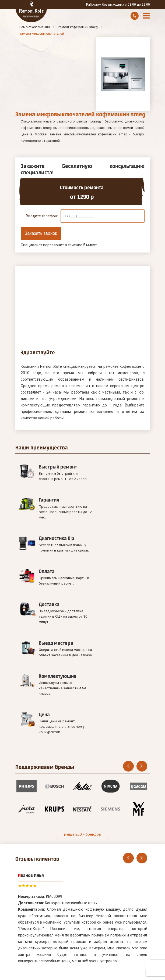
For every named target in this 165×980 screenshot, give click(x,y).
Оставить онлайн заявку (42, 938)
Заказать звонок (41, 233)
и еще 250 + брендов (82, 707)
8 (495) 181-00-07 (134, 975)
